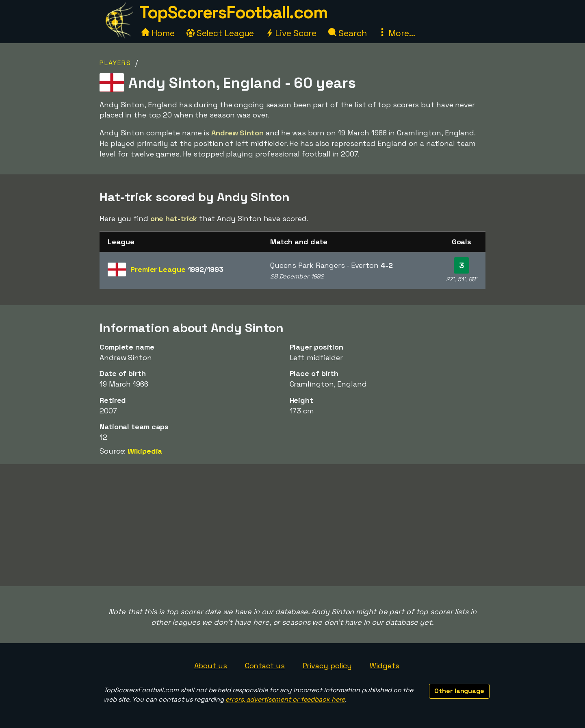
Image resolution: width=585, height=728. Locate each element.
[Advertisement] (292, 525)
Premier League (177, 269)
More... (396, 33)
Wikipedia (145, 451)
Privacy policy (327, 666)
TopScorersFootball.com (233, 12)
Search (347, 33)
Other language (459, 691)
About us (211, 666)
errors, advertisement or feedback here (285, 699)
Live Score (291, 33)
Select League (220, 33)
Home (158, 33)
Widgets (384, 666)
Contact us (265, 666)
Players (115, 63)
